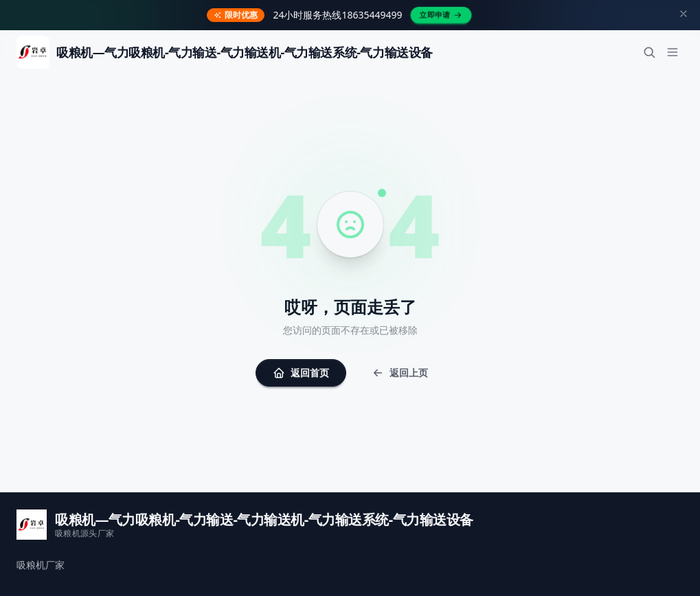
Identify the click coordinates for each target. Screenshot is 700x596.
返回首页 (301, 372)
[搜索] (649, 52)
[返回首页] (225, 52)
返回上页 (400, 372)
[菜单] (673, 52)
